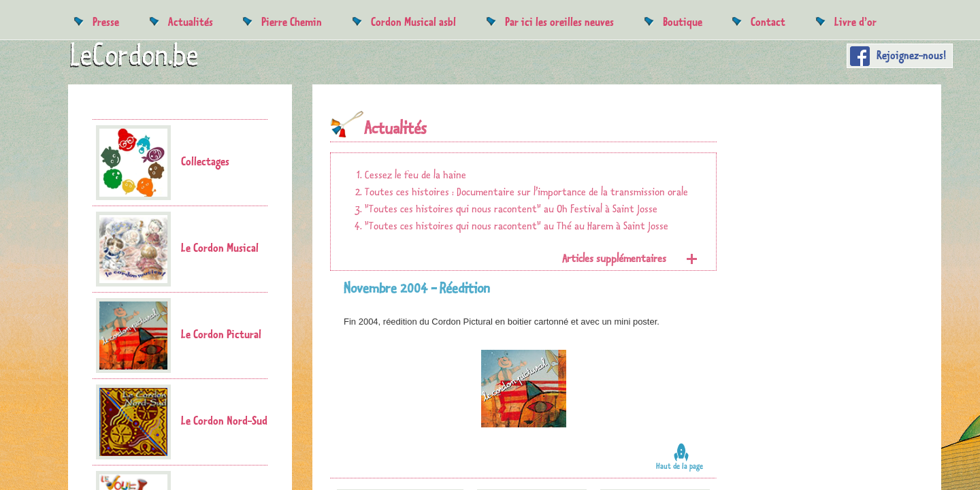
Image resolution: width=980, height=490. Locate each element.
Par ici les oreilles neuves (559, 21)
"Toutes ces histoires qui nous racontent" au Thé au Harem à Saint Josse (517, 226)
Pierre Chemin (292, 21)
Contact (768, 21)
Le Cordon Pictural (179, 336)
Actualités (191, 21)
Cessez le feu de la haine (415, 175)
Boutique (683, 21)
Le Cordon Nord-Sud (182, 422)
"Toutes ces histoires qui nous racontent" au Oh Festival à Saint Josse (511, 209)
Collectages (163, 163)
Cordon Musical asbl (413, 21)
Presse (106, 21)
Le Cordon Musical (177, 249)
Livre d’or (855, 21)
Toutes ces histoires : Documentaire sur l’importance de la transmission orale (526, 192)
